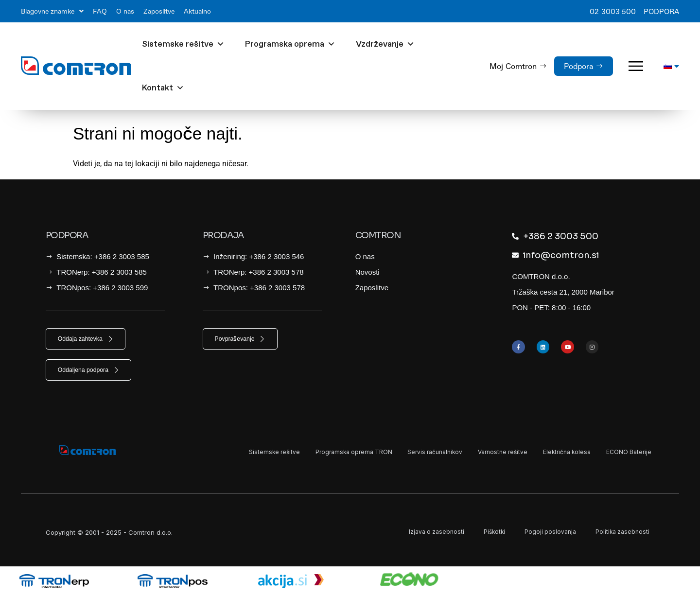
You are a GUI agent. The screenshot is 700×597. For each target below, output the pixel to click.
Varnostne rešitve (486, 453)
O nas (125, 11)
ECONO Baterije (626, 453)
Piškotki (489, 533)
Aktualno (197, 11)
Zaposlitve (159, 11)
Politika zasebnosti (621, 533)
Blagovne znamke (52, 11)
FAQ (100, 11)
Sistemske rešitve (183, 44)
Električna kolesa (557, 453)
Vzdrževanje (385, 44)
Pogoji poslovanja (547, 533)
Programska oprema (290, 44)
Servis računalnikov (410, 453)
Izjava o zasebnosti (429, 533)
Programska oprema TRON (320, 453)
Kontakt (163, 88)
